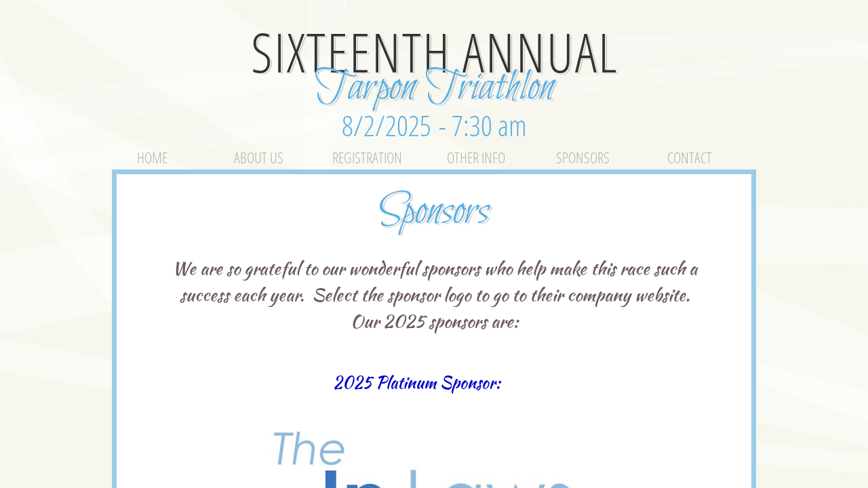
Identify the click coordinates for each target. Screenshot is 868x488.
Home (152, 157)
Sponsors (583, 157)
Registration (367, 157)
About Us (259, 157)
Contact (690, 157)
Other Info (476, 157)
